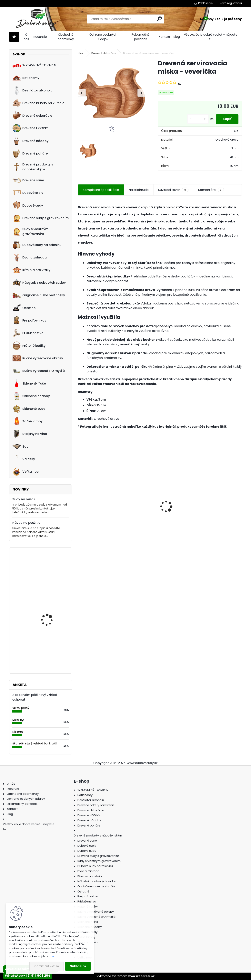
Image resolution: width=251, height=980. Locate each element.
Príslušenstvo (28, 333)
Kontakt (165, 37)
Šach (21, 446)
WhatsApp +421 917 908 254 (28, 976)
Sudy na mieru (24, 499)
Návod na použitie (26, 523)
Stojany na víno (30, 434)
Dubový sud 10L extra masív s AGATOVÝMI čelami (214, 514)
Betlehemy (26, 78)
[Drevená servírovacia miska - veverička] (112, 93)
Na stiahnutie (139, 190)
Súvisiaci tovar (173, 190)
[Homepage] (14, 37)
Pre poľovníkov (29, 320)
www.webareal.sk (141, 976)
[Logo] (36, 19)
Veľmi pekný (21, 708)
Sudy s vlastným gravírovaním (30, 231)
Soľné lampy (28, 421)
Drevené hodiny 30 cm (50, 605)
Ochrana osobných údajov (103, 37)
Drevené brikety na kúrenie (38, 103)
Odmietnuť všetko (47, 966)
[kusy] (196, 119)
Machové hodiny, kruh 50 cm (52, 568)
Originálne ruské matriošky (39, 295)
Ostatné (24, 308)
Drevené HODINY (30, 128)
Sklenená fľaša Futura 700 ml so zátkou (103, 512)
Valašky (24, 459)
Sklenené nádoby (31, 396)
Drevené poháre (30, 154)
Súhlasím (78, 966)
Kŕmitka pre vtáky (31, 270)
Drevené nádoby (30, 141)
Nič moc (18, 732)
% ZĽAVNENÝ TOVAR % (34, 65)
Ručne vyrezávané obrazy (38, 358)
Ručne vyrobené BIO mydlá (39, 371)
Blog (177, 37)
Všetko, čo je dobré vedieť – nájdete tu (211, 37)
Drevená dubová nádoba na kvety (47, 645)
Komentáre (211, 190)
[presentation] (82, 93)
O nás (26, 37)
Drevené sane (28, 180)
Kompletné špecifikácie (101, 190)
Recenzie (40, 37)
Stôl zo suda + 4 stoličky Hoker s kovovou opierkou (160, 512)
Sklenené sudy (29, 409)
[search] (160, 19)
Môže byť (18, 720)
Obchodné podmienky (66, 37)
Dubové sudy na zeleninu (37, 245)
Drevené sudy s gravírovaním (41, 218)
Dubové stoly (28, 193)
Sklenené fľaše (29, 383)
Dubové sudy (28, 205)
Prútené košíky (29, 346)
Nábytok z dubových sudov (39, 283)
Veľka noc (26, 472)
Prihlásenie (206, 3)
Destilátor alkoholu (33, 90)
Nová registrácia (231, 3)
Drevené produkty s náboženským (33, 167)
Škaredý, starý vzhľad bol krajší (35, 744)
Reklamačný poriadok (141, 37)
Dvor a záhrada (30, 257)
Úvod (81, 53)
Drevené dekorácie (32, 116)
